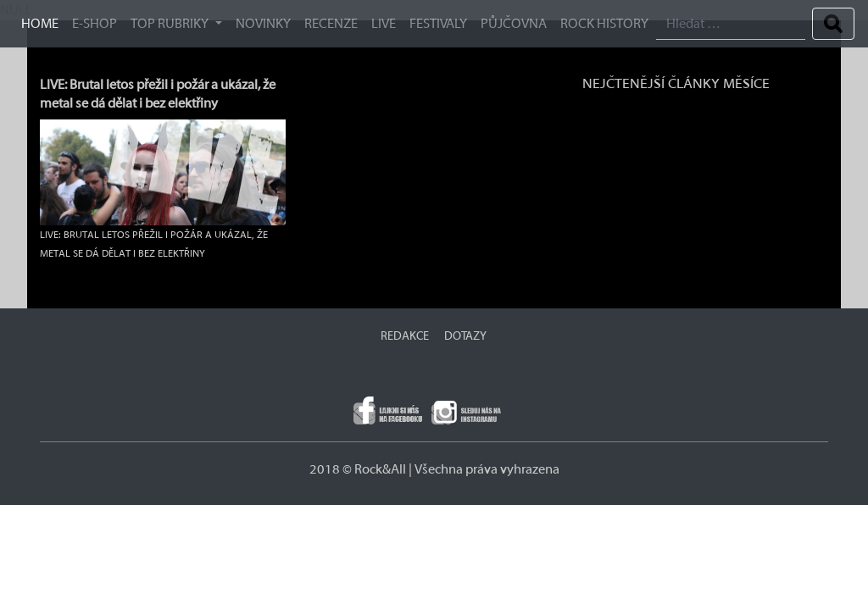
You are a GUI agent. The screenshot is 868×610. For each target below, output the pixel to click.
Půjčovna (514, 24)
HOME (40, 24)
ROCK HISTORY (604, 24)
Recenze (331, 24)
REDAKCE (405, 336)
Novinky (263, 24)
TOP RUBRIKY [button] (171, 24)
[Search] (731, 24)
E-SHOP (95, 24)
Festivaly (438, 24)
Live (384, 24)
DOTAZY (465, 336)
